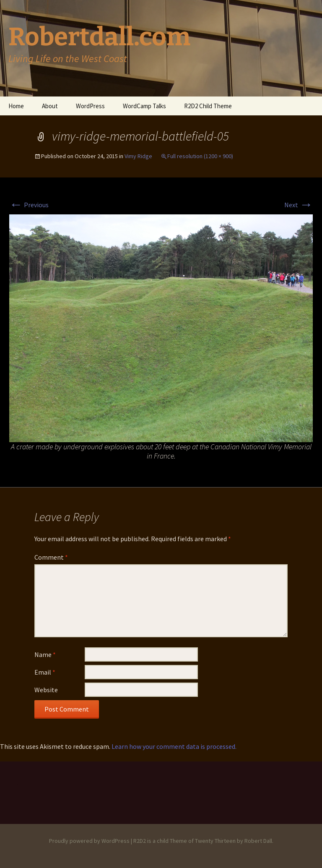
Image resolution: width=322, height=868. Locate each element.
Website (46, 690)
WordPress (90, 106)
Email (45, 672)
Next (299, 205)
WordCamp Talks (144, 106)
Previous (29, 205)
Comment (51, 557)
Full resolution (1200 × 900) (200, 156)
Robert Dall (258, 841)
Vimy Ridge (138, 156)
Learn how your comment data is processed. (174, 746)
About (50, 106)
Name (45, 654)
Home (16, 106)
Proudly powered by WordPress (89, 841)
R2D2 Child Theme (208, 106)
